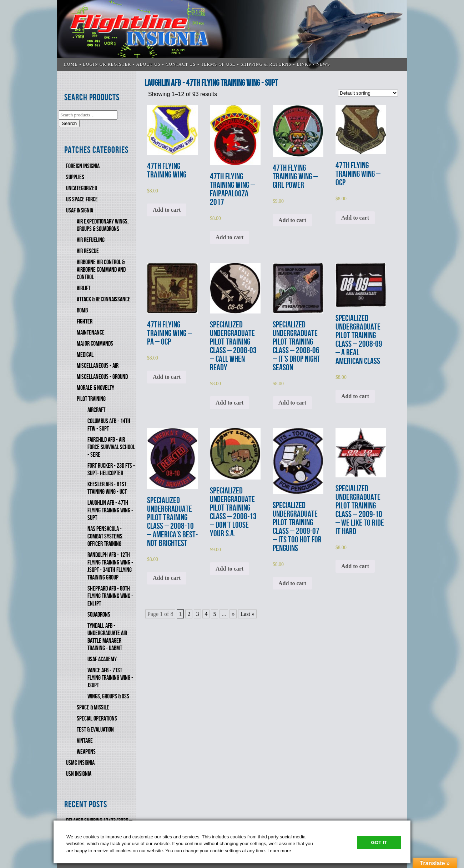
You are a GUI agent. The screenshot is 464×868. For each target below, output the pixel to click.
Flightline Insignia (232, 35)
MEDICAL (85, 355)
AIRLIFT (84, 288)
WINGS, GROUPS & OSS (108, 696)
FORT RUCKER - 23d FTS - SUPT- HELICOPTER (111, 470)
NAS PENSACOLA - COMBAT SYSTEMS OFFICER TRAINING (105, 536)
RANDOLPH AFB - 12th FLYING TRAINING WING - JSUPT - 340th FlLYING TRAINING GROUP (110, 566)
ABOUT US (148, 64)
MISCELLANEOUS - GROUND (102, 377)
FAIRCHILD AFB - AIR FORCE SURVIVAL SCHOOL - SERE (111, 447)
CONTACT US (181, 64)
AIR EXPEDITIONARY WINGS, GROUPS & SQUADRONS (103, 225)
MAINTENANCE (91, 333)
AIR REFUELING (91, 240)
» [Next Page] (233, 614)
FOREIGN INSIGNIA (83, 166)
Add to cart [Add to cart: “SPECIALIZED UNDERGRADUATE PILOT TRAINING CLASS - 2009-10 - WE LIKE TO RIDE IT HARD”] (355, 566)
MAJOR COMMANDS (95, 344)
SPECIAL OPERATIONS (97, 719)
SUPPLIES (75, 177)
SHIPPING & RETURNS (266, 64)
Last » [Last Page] (247, 614)
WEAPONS (86, 752)
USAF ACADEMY (102, 659)
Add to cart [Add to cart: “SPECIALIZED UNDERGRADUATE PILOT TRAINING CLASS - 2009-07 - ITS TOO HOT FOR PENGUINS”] (292, 583)
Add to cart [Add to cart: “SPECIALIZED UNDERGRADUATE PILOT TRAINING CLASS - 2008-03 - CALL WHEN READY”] (230, 403)
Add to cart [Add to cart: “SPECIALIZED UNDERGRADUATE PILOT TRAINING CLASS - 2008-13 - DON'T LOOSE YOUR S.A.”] (230, 569)
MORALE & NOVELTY (95, 388)
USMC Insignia (80, 763)
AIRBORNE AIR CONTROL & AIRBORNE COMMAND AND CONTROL (101, 270)
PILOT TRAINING (91, 399)
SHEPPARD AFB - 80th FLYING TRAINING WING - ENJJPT (110, 596)
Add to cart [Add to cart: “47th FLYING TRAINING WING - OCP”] (355, 218)
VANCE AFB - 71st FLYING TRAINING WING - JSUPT (110, 678)
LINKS (304, 64)
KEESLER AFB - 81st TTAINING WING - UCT (107, 488)
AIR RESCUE (88, 251)
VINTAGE (85, 741)
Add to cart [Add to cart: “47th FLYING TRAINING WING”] (167, 210)
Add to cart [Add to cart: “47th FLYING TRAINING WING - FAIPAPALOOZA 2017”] (230, 237)
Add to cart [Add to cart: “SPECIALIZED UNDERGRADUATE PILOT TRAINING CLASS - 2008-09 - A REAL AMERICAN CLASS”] (355, 396)
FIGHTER (85, 322)
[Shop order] (368, 93)
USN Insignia (79, 774)
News (323, 64)
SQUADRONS (99, 615)
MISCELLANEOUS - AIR (98, 366)
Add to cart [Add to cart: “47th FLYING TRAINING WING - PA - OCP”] (167, 377)
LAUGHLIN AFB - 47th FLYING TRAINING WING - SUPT (110, 510)
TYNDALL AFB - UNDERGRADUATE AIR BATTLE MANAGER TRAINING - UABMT (107, 637)
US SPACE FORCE (82, 199)
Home (70, 64)
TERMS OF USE (218, 64)
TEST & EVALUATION (95, 730)
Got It (379, 842)
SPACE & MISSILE (93, 708)
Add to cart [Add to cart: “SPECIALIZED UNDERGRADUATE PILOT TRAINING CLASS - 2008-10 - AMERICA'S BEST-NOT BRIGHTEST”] (167, 578)
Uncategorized (82, 188)
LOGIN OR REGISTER (107, 64)
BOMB (82, 310)
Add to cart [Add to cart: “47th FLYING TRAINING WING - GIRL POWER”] (292, 220)
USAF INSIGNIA (80, 210)
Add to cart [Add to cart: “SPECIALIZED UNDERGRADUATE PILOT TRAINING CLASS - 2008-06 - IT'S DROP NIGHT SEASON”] (292, 403)
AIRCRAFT (96, 410)
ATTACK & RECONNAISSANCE (104, 299)
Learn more (279, 851)
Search (69, 123)
